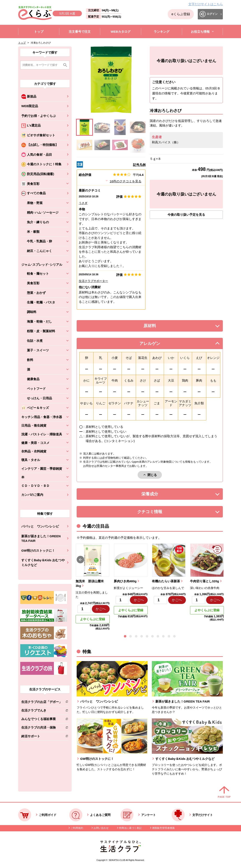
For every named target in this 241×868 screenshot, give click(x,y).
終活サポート (42, 737)
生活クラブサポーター (93, 281)
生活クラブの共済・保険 (42, 728)
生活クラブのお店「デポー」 (42, 703)
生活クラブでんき (42, 711)
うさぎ (83, 203)
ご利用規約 (77, 828)
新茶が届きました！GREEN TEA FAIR (41, 539)
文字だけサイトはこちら (206, 4)
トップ (22, 43)
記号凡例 (139, 165)
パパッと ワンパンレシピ (40, 526)
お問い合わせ (101, 828)
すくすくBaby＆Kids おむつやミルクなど (43, 562)
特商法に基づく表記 (130, 828)
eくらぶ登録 (181, 14)
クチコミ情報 (156, 513)
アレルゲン (155, 345)
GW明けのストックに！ (38, 550)
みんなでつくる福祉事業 (42, 720)
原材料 (159, 327)
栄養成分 (158, 495)
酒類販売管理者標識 (163, 828)
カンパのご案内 (32, 495)
